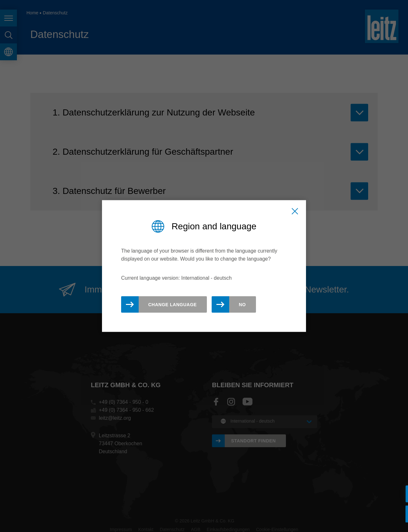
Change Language (172, 304)
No (242, 304)
